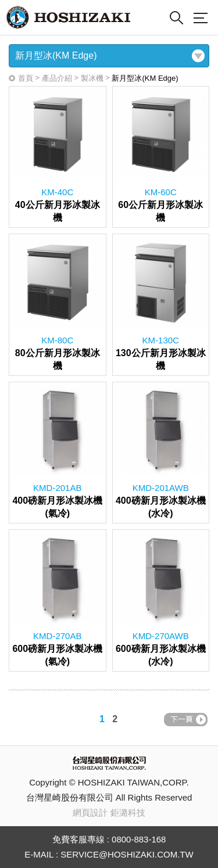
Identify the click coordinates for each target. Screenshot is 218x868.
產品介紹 (57, 78)
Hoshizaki (68, 17)
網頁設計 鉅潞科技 (109, 813)
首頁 (26, 78)
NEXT (186, 720)
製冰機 (92, 78)
